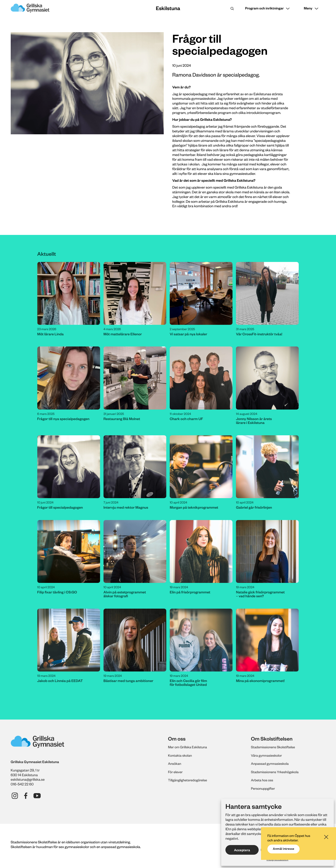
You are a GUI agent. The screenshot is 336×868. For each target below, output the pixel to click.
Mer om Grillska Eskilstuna (188, 747)
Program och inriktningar (263, 8)
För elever (176, 772)
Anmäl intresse (284, 845)
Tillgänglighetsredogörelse (188, 780)
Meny (308, 8)
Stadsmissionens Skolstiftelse (274, 747)
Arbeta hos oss (263, 780)
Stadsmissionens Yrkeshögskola (276, 772)
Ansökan (175, 764)
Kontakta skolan (181, 755)
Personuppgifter (264, 788)
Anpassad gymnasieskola (271, 764)
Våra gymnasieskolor (267, 755)
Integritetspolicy (277, 859)
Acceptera (242, 850)
